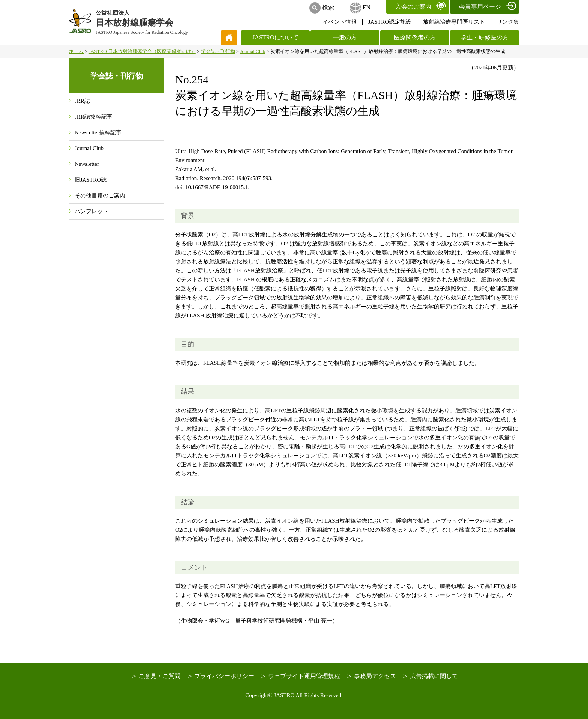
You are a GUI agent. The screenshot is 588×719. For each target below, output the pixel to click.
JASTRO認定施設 (390, 22)
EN (367, 7)
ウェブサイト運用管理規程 (304, 676)
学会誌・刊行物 (218, 51)
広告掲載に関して (434, 676)
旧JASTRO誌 (91, 180)
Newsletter (87, 164)
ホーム (76, 51)
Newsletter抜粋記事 (98, 132)
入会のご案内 (413, 7)
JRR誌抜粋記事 (94, 117)
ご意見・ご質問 (159, 676)
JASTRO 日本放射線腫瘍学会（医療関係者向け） (142, 51)
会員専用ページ (480, 7)
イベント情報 (340, 22)
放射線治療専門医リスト (454, 22)
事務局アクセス (375, 676)
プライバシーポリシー (224, 676)
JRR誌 (82, 101)
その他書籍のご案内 (100, 196)
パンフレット (91, 211)
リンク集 (508, 22)
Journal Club (253, 51)
